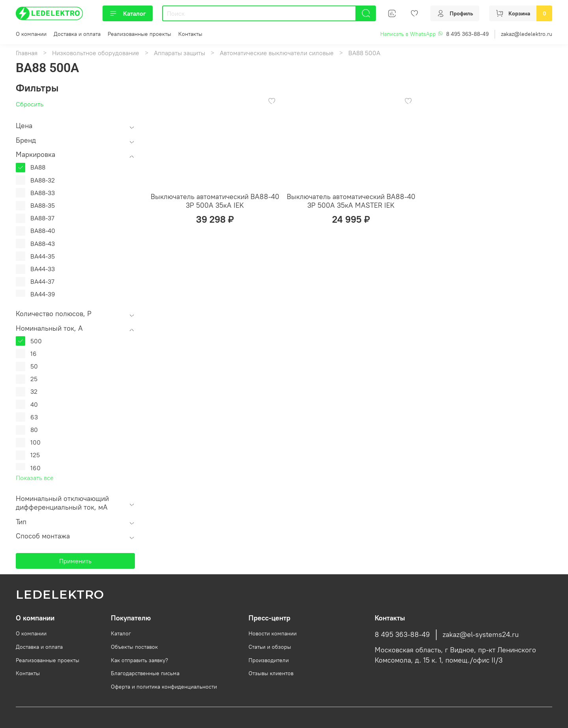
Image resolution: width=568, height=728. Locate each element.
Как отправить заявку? (139, 660)
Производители (269, 660)
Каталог (128, 13)
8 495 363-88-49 (467, 34)
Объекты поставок (134, 647)
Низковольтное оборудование (96, 53)
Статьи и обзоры (270, 647)
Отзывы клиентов (271, 673)
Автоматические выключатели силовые (277, 53)
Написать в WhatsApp (412, 34)
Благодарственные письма (145, 673)
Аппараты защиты (179, 53)
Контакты (190, 34)
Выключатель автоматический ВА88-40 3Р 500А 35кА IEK (215, 201)
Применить (75, 561)
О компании (31, 34)
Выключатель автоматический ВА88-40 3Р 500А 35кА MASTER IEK (351, 201)
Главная (27, 53)
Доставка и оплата (77, 34)
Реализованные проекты (139, 34)
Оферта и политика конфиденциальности (164, 687)
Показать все (35, 478)
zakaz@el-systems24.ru (481, 635)
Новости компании (273, 633)
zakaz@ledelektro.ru (527, 34)
